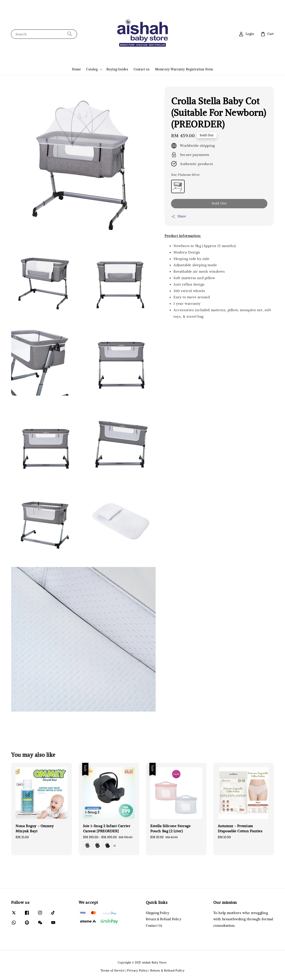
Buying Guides (117, 69)
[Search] (70, 34)
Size (185, 175)
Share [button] (179, 216)
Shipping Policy (158, 913)
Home (76, 69)
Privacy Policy (137, 971)
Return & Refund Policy (164, 919)
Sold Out (219, 203)
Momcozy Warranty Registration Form (184, 69)
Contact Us (154, 926)
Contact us (142, 69)
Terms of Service (113, 971)
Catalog (92, 69)
